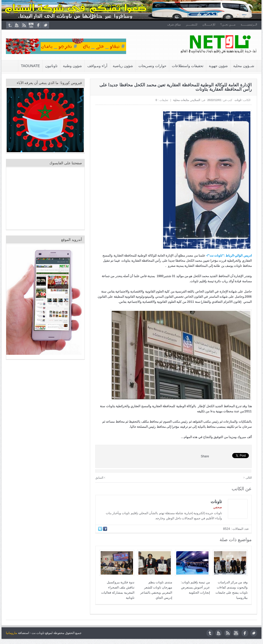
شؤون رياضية (123, 66)
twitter (46, 25)
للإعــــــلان (209, 24)
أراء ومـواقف (98, 66)
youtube (31, 25)
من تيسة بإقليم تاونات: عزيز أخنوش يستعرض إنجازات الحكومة (195, 587)
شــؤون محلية (244, 66)
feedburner (17, 25)
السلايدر (195, 100)
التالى (248, 477)
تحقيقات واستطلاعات (188, 66)
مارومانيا (11, 633)
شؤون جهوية (218, 66)
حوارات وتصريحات (152, 66)
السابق (100, 477)
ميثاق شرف (174, 24)
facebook (38, 25)
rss (24, 25)
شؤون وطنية (73, 66)
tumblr (10, 25)
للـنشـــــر (192, 24)
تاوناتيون (52, 66)
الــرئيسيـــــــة (249, 24)
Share (205, 456)
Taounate (31, 66)
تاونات (238, 100)
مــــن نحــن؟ (228, 24)
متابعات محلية (181, 100)
